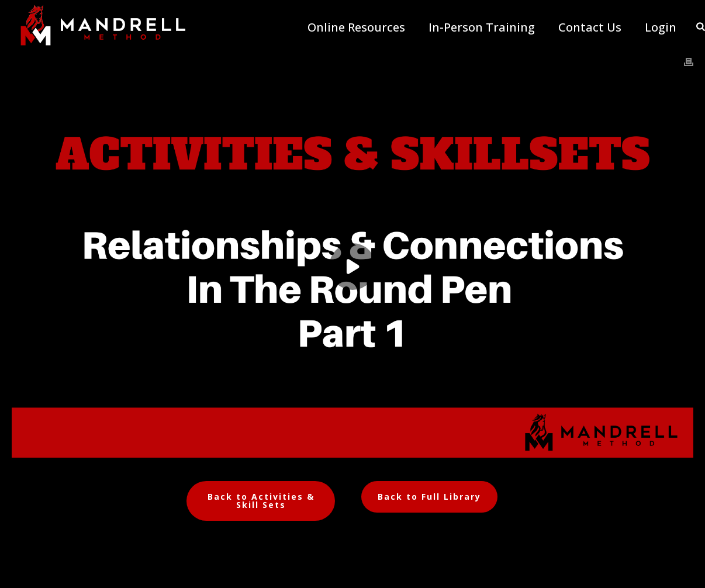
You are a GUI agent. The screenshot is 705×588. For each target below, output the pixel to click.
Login (661, 27)
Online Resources (356, 27)
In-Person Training (482, 27)
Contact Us (590, 27)
